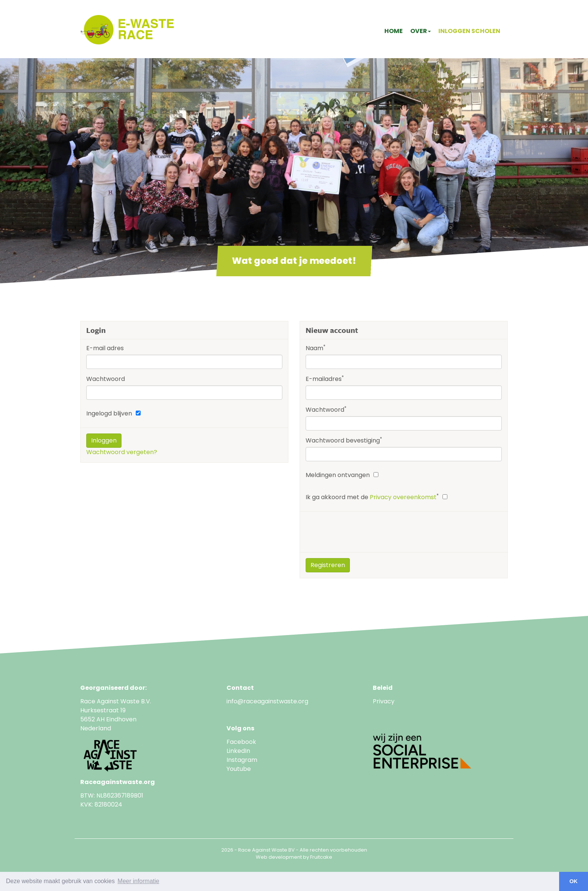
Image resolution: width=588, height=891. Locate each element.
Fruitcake (321, 857)
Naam (316, 348)
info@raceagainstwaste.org (267, 701)
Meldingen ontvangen (338, 475)
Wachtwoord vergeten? (122, 452)
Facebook (241, 742)
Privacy (384, 701)
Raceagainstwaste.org (118, 782)
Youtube (239, 769)
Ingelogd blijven (109, 413)
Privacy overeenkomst (403, 497)
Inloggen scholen (469, 31)
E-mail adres (105, 348)
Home (394, 31)
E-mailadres (325, 379)
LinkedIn (238, 751)
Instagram (242, 760)
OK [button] (574, 881)
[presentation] (363, 532)
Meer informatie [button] (139, 881)
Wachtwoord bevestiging (344, 440)
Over (421, 31)
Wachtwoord (106, 379)
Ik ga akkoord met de (372, 497)
